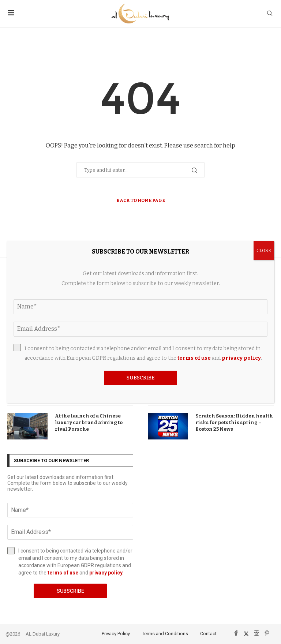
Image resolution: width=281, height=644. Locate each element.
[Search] (270, 14)
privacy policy (106, 573)
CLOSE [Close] (264, 251)
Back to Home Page (141, 201)
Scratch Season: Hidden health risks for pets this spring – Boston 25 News (234, 422)
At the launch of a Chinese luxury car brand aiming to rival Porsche (89, 422)
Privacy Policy (116, 634)
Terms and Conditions (165, 634)
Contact (208, 634)
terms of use (63, 573)
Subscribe (70, 591)
